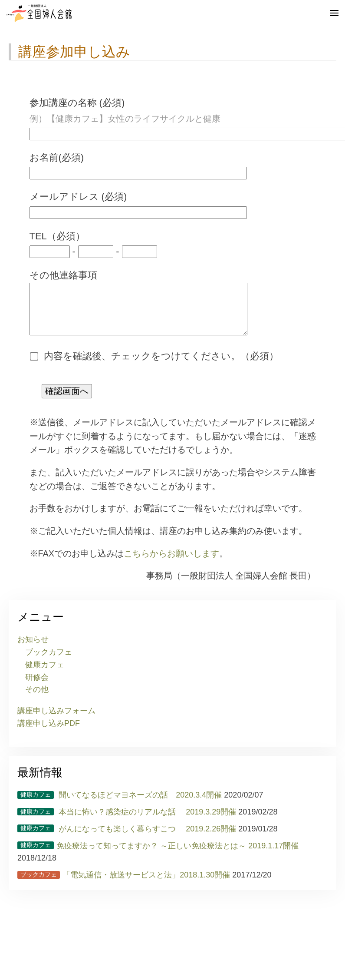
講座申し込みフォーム (56, 719)
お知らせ (33, 648)
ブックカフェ (49, 661)
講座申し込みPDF (49, 732)
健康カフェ (45, 673)
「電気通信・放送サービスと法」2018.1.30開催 (124, 884)
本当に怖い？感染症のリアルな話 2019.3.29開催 (127, 821)
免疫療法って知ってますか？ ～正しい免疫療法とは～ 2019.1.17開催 (158, 854)
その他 (37, 698)
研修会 (37, 686)
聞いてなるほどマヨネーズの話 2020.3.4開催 (120, 804)
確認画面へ (67, 400)
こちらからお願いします (171, 562)
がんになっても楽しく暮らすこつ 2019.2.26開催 (127, 838)
